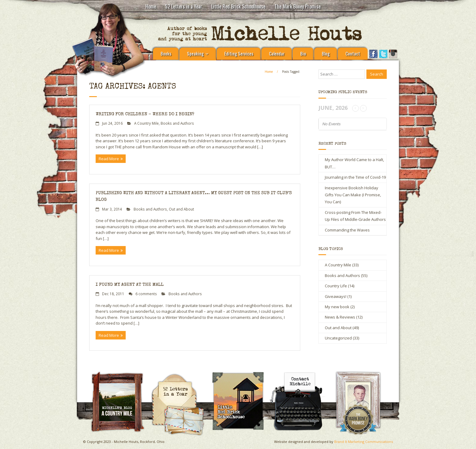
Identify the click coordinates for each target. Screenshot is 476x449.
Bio (303, 53)
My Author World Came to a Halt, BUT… (354, 163)
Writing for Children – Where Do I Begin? (145, 114)
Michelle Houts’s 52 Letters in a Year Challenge (180, 376)
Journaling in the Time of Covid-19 (355, 177)
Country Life (336, 286)
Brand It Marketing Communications (364, 442)
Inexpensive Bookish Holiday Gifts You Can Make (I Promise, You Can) (353, 195)
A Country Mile (146, 123)
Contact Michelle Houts (301, 373)
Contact (353, 53)
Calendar (277, 53)
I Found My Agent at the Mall (130, 285)
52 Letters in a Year (184, 6)
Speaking (195, 53)
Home (151, 6)
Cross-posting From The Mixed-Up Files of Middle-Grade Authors (355, 216)
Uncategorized (338, 338)
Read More (109, 159)
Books (166, 53)
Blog (326, 53)
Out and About (181, 209)
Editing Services (239, 53)
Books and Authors (177, 123)
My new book (337, 307)
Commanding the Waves (347, 230)
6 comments (146, 294)
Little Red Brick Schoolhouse (238, 6)
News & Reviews (340, 317)
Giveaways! (336, 296)
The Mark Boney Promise (297, 6)
